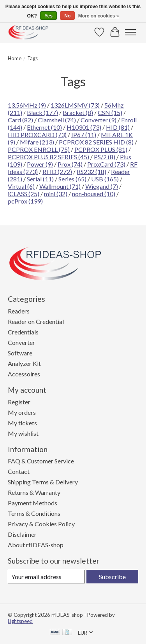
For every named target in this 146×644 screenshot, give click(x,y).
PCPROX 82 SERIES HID (96, 142)
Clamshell (57, 120)
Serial (40, 179)
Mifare (37, 142)
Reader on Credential (36, 321)
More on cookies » (99, 16)
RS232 (91, 171)
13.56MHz (27, 105)
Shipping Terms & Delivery (43, 482)
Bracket (78, 112)
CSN (110, 112)
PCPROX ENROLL (39, 149)
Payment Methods (33, 503)
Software (20, 353)
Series (72, 179)
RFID (57, 171)
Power (40, 164)
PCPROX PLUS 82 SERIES (48, 157)
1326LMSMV (75, 105)
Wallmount (60, 186)
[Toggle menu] (130, 32)
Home (15, 58)
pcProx (25, 201)
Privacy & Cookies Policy (41, 524)
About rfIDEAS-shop (36, 545)
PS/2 (105, 157)
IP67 (84, 135)
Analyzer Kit (24, 363)
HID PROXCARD (37, 135)
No (67, 16)
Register (19, 402)
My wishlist (23, 433)
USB (105, 179)
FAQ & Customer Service (41, 461)
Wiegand (102, 186)
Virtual (21, 186)
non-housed (94, 194)
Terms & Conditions (34, 513)
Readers (19, 311)
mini (56, 194)
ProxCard (106, 164)
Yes (48, 16)
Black (42, 112)
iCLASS (24, 194)
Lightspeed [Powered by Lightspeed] (20, 621)
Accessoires (24, 374)
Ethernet (44, 127)
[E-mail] (46, 577)
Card (20, 120)
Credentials (23, 332)
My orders (22, 412)
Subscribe (112, 577)
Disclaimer (22, 534)
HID (118, 127)
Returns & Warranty (34, 492)
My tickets (22, 423)
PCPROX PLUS (101, 149)
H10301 (84, 127)
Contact (19, 471)
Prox (70, 164)
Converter (99, 120)
